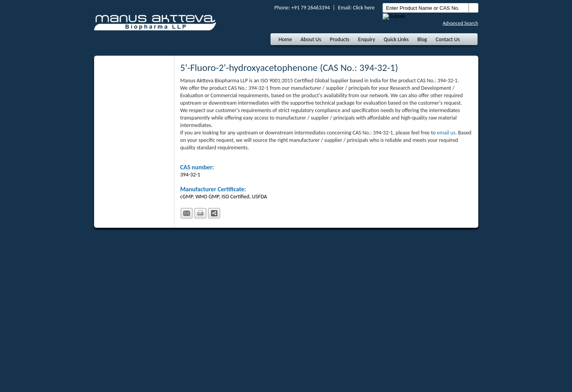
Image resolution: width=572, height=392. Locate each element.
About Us (311, 39)
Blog (422, 39)
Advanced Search (460, 23)
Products (340, 39)
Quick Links (396, 39)
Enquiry (366, 39)
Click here (364, 8)
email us (446, 133)
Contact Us (448, 39)
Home (285, 39)
